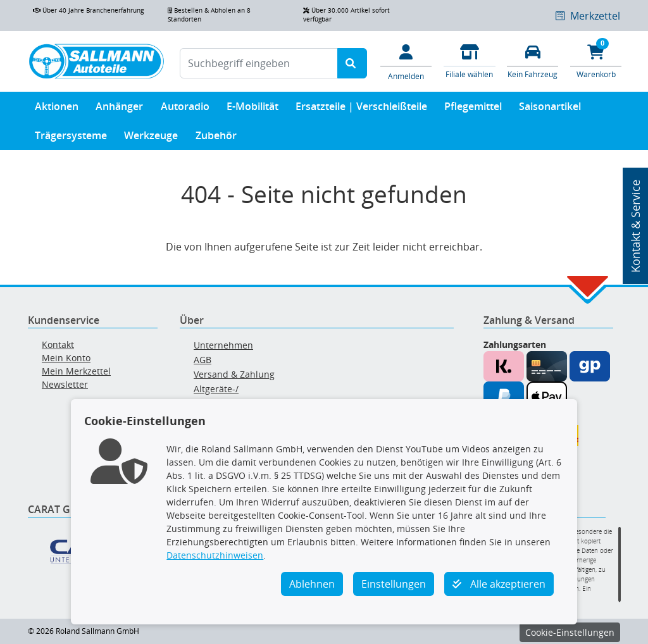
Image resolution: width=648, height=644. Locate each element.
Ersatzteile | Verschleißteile (361, 109)
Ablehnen (312, 584)
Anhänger (119, 109)
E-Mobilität (252, 109)
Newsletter (65, 384)
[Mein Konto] (406, 61)
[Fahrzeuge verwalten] (533, 60)
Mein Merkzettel (76, 371)
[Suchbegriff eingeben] (259, 63)
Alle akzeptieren (499, 584)
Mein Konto (66, 358)
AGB (202, 360)
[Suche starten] (352, 63)
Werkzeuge (151, 138)
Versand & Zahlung (234, 374)
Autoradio (185, 109)
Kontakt (58, 344)
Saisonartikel (550, 109)
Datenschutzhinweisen (215, 555)
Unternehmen (223, 345)
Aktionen (57, 109)
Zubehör (216, 138)
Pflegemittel (473, 109)
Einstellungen (394, 584)
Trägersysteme (71, 138)
